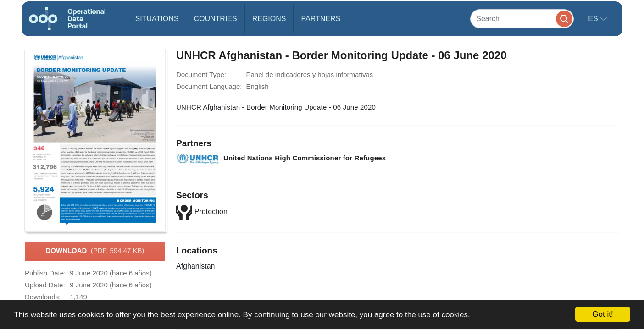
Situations (157, 19)
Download (95, 251)
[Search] (522, 19)
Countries (215, 19)
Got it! (602, 314)
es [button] (594, 19)
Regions (269, 19)
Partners (321, 19)
